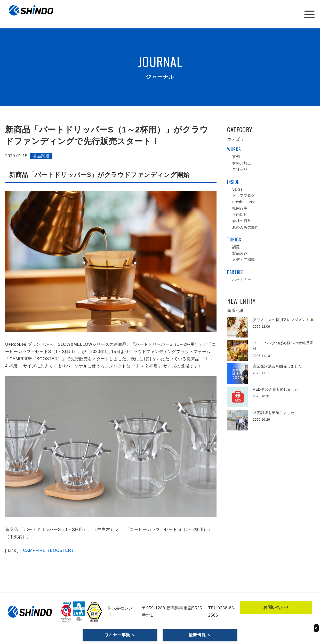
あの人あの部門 (245, 227)
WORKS (234, 149)
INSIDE (233, 182)
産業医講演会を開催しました (277, 366)
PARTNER (235, 272)
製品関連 (41, 156)
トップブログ (244, 195)
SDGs (237, 189)
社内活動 (240, 215)
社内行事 (240, 208)
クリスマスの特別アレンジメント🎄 (283, 320)
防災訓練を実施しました (274, 413)
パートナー (242, 279)
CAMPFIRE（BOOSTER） (49, 550)
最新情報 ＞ (200, 635)
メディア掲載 (244, 260)
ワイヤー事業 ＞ (120, 635)
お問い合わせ (276, 607)
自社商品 (240, 169)
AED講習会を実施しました (276, 389)
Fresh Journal (244, 202)
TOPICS (234, 239)
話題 (236, 247)
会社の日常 (242, 221)
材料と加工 (242, 163)
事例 (236, 157)
